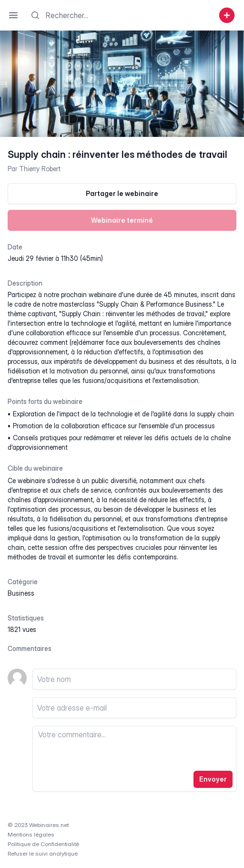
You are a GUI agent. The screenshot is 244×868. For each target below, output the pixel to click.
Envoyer (213, 779)
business (21, 593)
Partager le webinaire (122, 193)
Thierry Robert (40, 169)
